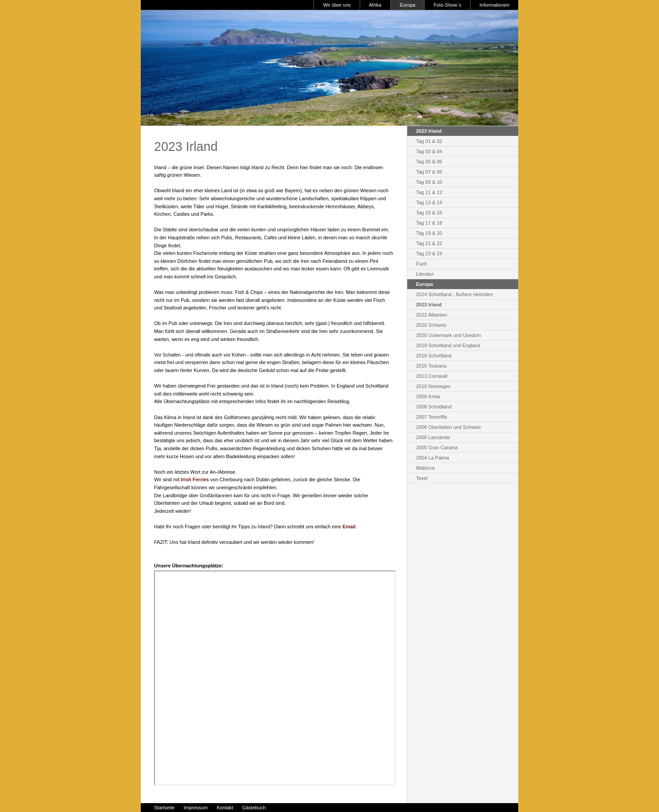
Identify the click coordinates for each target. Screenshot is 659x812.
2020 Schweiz (431, 325)
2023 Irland (429, 305)
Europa (407, 5)
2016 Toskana (431, 366)
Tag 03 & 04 (429, 151)
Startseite (164, 808)
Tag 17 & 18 (429, 223)
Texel (422, 478)
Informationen (494, 5)
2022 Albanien (432, 315)
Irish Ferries (195, 479)
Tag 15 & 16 (429, 213)
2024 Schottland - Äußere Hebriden (455, 294)
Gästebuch (254, 808)
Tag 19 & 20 (429, 233)
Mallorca (425, 468)
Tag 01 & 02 (429, 141)
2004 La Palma (433, 458)
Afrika (375, 5)
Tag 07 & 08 (429, 172)
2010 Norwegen (433, 386)
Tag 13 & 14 (429, 202)
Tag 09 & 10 (429, 182)
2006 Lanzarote (433, 437)
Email (349, 527)
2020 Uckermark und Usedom (449, 335)
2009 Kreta (428, 396)
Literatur (425, 274)
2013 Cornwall (432, 376)
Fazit (421, 264)
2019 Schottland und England (448, 345)
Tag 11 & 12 (429, 192)
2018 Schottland (434, 356)
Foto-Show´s (447, 5)
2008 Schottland (434, 407)
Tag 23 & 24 (429, 254)
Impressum (195, 808)
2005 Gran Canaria (437, 448)
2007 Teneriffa (431, 417)
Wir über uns (337, 5)
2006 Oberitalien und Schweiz (449, 427)
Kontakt (225, 808)
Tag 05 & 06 (429, 162)
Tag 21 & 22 (429, 243)
